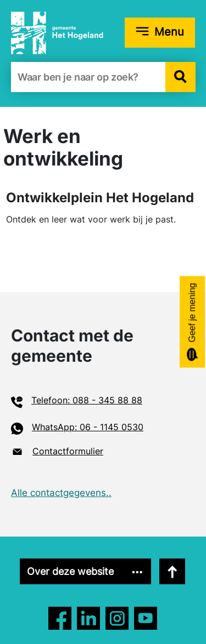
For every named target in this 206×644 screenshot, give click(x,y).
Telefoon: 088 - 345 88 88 (87, 400)
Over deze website (70, 571)
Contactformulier (68, 451)
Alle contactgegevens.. (61, 493)
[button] (180, 77)
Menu (169, 32)
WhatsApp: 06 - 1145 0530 (88, 427)
